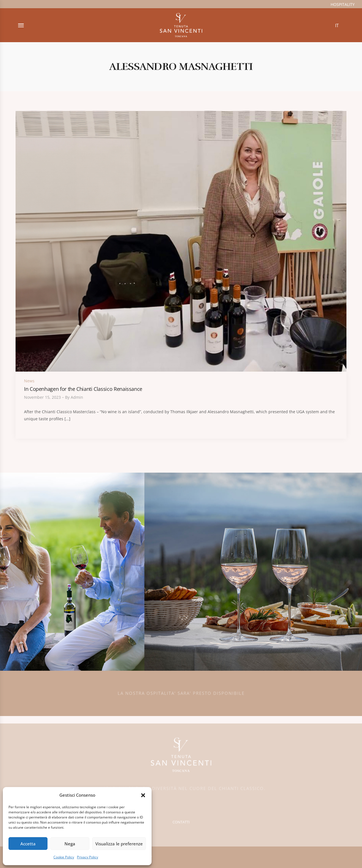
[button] (143, 795)
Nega (70, 844)
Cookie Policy (64, 857)
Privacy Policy (88, 857)
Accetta (28, 844)
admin (77, 397)
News (29, 381)
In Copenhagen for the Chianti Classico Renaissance (83, 389)
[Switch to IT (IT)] (337, 25)
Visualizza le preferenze (119, 844)
